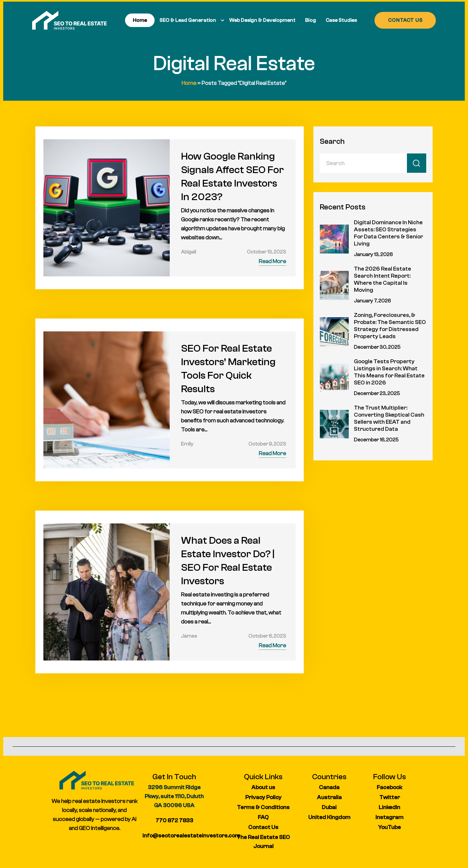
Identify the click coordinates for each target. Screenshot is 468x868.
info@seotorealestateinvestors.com (191, 836)
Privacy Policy (263, 797)
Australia (329, 797)
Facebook (389, 787)
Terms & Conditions (263, 807)
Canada (329, 787)
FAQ (263, 817)
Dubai (329, 807)
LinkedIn (389, 807)
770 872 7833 (174, 821)
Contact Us (263, 827)
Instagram (389, 817)
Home (189, 83)
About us (263, 787)
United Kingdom (329, 817)
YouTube (389, 827)
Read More (272, 261)
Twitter (390, 797)
